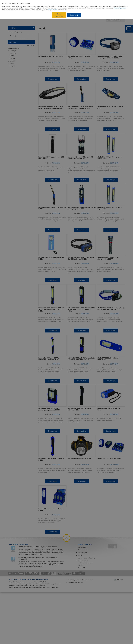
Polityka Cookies (53, 10)
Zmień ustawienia (59, 15)
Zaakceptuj (74, 15)
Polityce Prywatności (120, 8)
